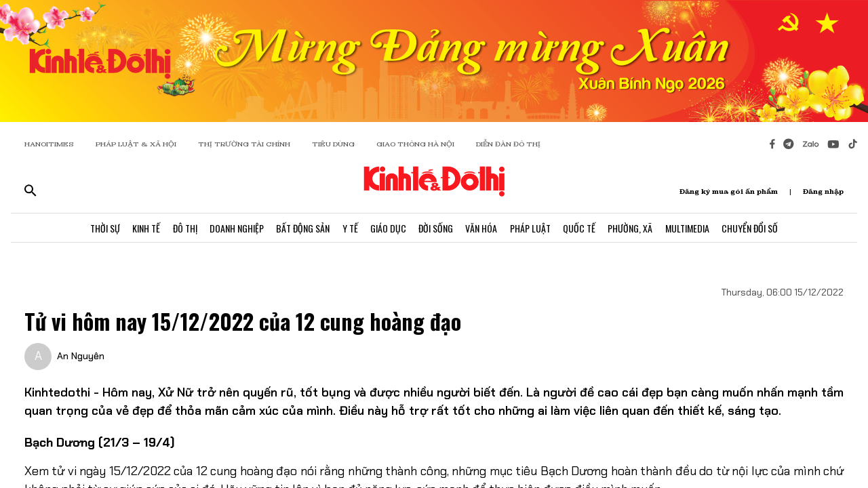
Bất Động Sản (300, 229)
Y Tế (348, 229)
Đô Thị (180, 229)
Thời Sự (98, 229)
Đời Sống (436, 229)
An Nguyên (81, 356)
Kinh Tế (140, 229)
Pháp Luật (533, 229)
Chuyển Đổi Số (757, 229)
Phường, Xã (635, 229)
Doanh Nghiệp (233, 229)
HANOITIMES (49, 144)
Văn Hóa (483, 229)
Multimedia (693, 229)
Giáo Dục (388, 229)
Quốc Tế (583, 229)
